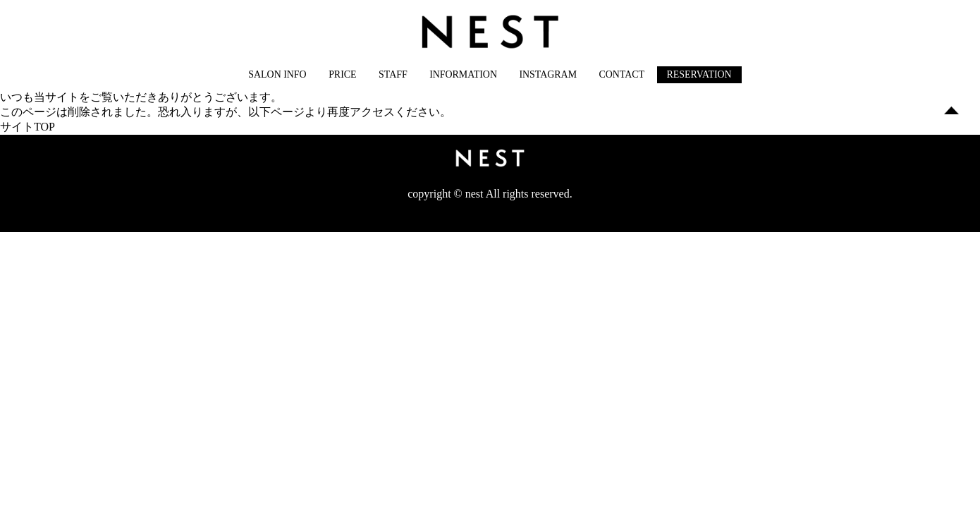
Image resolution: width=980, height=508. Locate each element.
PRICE (342, 74)
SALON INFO (277, 74)
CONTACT (621, 74)
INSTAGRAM (548, 74)
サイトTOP (27, 127)
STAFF (393, 74)
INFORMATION (463, 74)
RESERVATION (699, 74)
